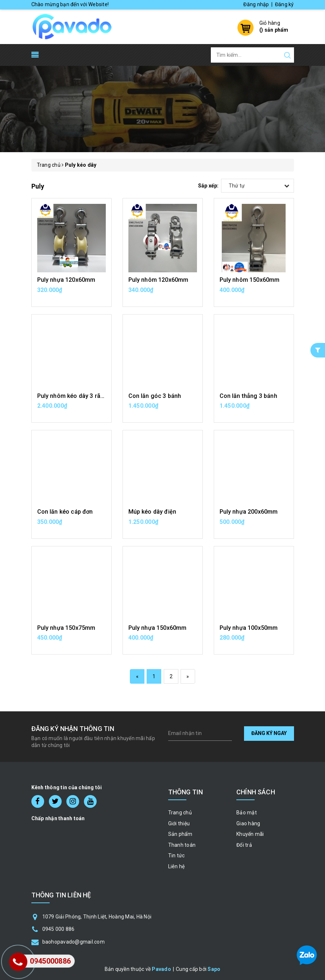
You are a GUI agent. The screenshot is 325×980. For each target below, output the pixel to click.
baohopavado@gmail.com (73, 942)
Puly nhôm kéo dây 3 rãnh (72, 396)
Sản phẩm (180, 834)
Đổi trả (244, 845)
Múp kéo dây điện (152, 512)
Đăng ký (285, 4)
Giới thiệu (179, 823)
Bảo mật (247, 813)
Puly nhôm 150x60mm (250, 280)
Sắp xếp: (208, 186)
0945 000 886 (59, 929)
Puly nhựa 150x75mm (66, 628)
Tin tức (177, 855)
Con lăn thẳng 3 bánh (248, 396)
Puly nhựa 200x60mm (249, 512)
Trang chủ (180, 813)
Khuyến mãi (250, 834)
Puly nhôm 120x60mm (158, 280)
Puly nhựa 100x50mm (249, 628)
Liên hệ (177, 866)
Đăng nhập (256, 4)
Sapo (214, 969)
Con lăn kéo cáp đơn (65, 512)
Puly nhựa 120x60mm (66, 280)
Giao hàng (248, 823)
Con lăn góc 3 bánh (155, 396)
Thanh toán (182, 845)
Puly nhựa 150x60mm (158, 628)
